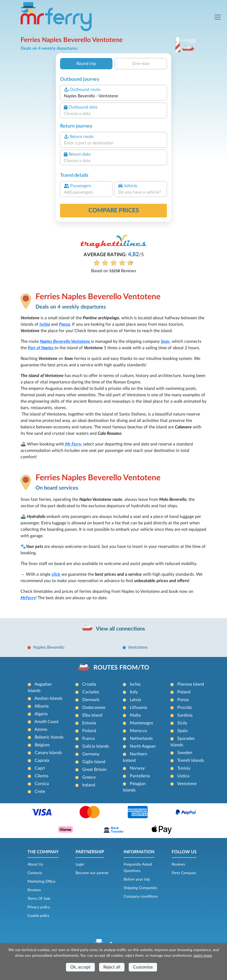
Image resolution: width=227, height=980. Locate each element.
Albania (42, 706)
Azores (41, 729)
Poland (184, 692)
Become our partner (92, 873)
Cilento (42, 776)
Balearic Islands (49, 737)
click (56, 574)
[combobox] (113, 96)
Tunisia (184, 768)
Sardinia (185, 715)
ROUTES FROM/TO (121, 668)
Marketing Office (41, 882)
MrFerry (28, 598)
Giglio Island (94, 762)
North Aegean (143, 746)
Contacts (35, 873)
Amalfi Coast (46, 722)
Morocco (138, 731)
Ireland (89, 785)
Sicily (182, 723)
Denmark (91, 700)
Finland (89, 731)
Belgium (42, 745)
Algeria (41, 714)
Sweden (185, 753)
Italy (134, 692)
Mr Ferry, (73, 444)
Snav (165, 341)
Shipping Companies (140, 888)
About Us (35, 864)
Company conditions (141, 897)
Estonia (89, 723)
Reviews (34, 890)
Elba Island (92, 715)
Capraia (42, 760)
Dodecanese (94, 708)
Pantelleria (140, 776)
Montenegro (141, 723)
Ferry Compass (184, 873)
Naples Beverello (55, 341)
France (89, 739)
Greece (89, 777)
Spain (183, 731)
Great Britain (94, 770)
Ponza (64, 324)
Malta (135, 715)
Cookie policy (38, 916)
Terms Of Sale (39, 899)
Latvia (135, 700)
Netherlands (141, 739)
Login (80, 864)
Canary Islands (48, 753)
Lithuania (138, 708)
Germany (91, 754)
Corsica (42, 784)
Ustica (183, 776)
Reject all (112, 967)
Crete (40, 791)
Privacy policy (39, 907)
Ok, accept (80, 967)
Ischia (45, 324)
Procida (185, 708)
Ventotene (81, 341)
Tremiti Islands (191, 760)
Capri (40, 768)
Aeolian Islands (48, 698)
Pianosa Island (191, 684)
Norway (137, 768)
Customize (143, 967)
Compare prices (114, 210)
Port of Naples (41, 348)
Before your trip (137, 879)
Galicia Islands (96, 746)
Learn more (203, 956)
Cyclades (91, 692)
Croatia (89, 684)
